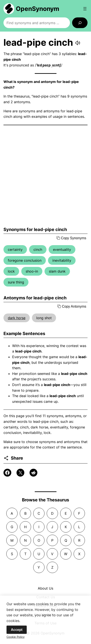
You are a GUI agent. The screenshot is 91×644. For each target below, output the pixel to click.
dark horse (17, 318)
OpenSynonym (38, 9)
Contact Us (46, 597)
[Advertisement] (45, 176)
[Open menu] (85, 9)
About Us (45, 588)
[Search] (80, 23)
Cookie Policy (16, 639)
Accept (17, 632)
